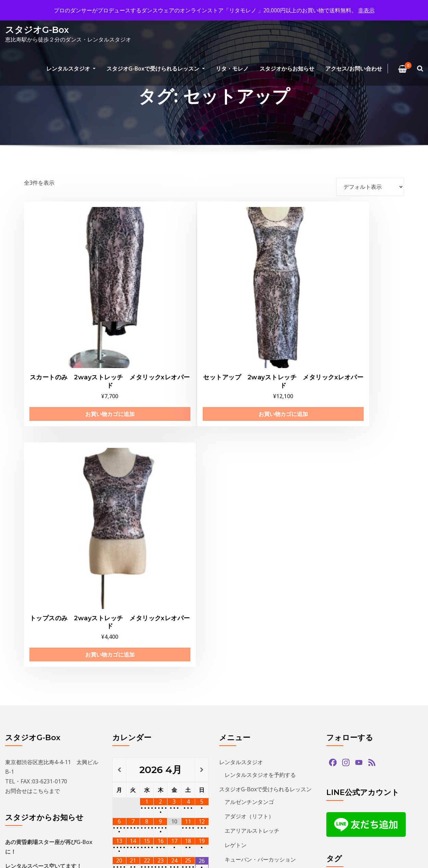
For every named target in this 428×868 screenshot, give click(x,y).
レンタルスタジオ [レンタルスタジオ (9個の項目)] (350, 766)
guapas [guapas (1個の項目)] (368, 560)
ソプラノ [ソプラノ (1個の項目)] (340, 676)
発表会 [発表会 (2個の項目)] (387, 804)
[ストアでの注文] (370, 187)
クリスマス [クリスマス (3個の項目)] (368, 625)
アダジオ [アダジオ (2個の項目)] (340, 586)
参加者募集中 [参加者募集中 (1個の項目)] (345, 779)
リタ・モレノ (232, 69)
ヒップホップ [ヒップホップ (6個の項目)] (375, 714)
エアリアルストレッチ (252, 508)
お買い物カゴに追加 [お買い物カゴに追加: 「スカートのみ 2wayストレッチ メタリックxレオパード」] (66, 334)
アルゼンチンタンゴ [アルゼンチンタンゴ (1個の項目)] (352, 599)
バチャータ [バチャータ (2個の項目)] (402, 689)
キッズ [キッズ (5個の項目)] (338, 625)
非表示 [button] (366, 10)
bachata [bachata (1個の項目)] (340, 560)
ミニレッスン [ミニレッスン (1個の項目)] (345, 740)
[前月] (119, 447)
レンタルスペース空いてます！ (43, 543)
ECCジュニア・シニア (251, 565)
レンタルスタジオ (71, 69)
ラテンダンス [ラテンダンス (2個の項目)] (345, 753)
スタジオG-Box (37, 30)
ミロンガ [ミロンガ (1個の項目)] (380, 740)
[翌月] (202, 447)
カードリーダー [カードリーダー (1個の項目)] (348, 612)
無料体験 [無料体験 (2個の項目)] (380, 791)
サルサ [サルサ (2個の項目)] (373, 637)
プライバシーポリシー (247, 635)
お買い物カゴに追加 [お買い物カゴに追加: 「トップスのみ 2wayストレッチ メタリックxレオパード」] (262, 334)
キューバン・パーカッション (260, 536)
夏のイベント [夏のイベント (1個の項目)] (385, 779)
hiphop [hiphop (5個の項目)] (394, 560)
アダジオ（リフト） (249, 493)
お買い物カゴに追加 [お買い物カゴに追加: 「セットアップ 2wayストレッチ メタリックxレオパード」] (164, 334)
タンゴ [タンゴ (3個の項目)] (368, 676)
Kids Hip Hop (241, 551)
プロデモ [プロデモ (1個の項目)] (340, 727)
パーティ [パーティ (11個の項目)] (340, 714)
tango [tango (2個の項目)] (386, 573)
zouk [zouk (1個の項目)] (409, 573)
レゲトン (236, 522)
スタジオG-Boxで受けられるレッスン (156, 69)
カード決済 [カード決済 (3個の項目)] (387, 612)
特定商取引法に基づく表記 (257, 607)
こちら (41, 468)
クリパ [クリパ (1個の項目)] (398, 625)
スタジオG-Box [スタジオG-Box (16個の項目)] (347, 663)
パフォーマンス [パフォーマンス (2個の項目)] (382, 702)
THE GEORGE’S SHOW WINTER (44, 557)
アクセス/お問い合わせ (354, 69)
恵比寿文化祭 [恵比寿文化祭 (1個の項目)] (345, 791)
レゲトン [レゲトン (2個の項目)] (380, 753)
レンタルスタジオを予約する (260, 452)
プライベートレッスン (252, 579)
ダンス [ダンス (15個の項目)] (393, 676)
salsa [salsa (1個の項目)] (363, 573)
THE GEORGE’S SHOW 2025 (40, 596)
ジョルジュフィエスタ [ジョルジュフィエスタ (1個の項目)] (355, 650)
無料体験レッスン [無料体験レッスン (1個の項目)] (350, 804)
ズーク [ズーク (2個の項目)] (382, 663)
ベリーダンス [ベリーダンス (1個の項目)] (375, 727)
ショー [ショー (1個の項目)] (398, 637)
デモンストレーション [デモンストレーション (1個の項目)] (355, 689)
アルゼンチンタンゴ (249, 479)
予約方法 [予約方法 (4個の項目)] (390, 766)
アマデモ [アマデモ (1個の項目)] (370, 586)
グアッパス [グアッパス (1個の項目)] (343, 637)
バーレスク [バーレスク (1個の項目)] (343, 702)
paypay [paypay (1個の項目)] (339, 573)
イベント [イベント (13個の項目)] (394, 599)
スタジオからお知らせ (287, 69)
